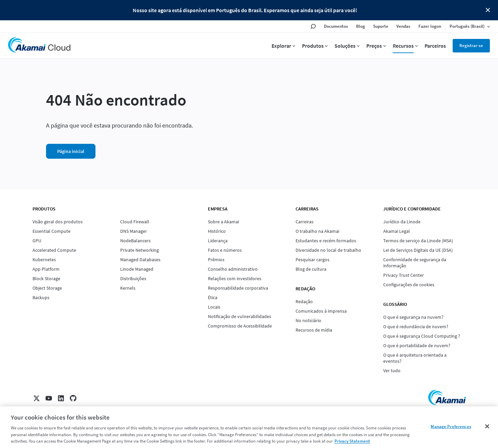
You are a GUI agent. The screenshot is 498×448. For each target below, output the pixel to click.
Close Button (488, 10)
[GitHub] (73, 398)
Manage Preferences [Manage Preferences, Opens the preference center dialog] (451, 427)
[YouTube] (49, 398)
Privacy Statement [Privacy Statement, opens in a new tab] (352, 441)
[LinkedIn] (61, 398)
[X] (37, 398)
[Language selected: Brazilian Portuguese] (470, 26)
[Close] (487, 426)
